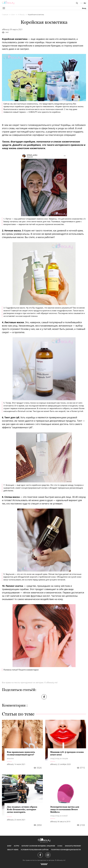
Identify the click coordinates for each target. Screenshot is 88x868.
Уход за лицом (62, 759)
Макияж (10, 759)
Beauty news (13, 850)
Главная (5, 14)
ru (85, 3)
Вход (84, 8)
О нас (60, 846)
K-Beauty (21, 14)
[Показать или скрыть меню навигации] (4, 8)
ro (81, 3)
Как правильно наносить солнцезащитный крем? (21, 753)
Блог (13, 14)
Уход (52, 759)
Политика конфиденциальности (66, 850)
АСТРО (16, 846)
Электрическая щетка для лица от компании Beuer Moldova (65, 809)
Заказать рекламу (73, 846)
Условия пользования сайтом (35, 850)
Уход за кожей (61, 816)
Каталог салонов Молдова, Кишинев (38, 846)
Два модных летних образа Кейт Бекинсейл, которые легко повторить (22, 809)
